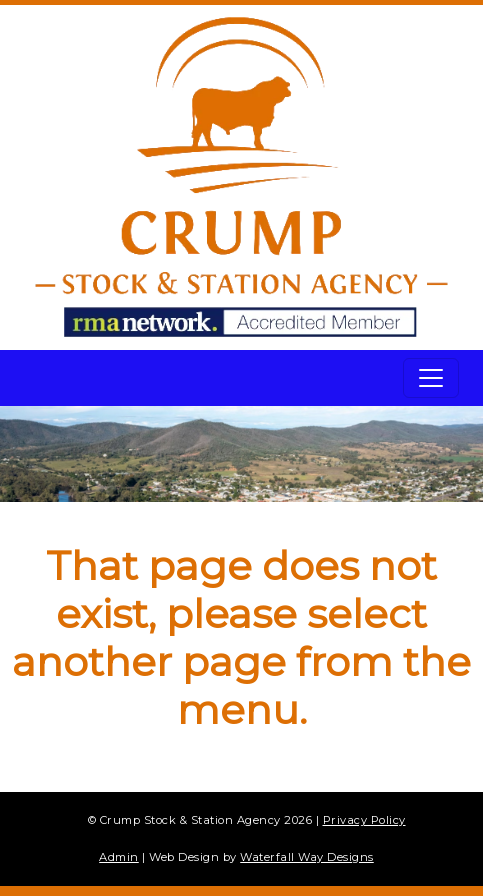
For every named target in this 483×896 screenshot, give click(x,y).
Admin (119, 857)
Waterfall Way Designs (307, 857)
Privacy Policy (364, 820)
